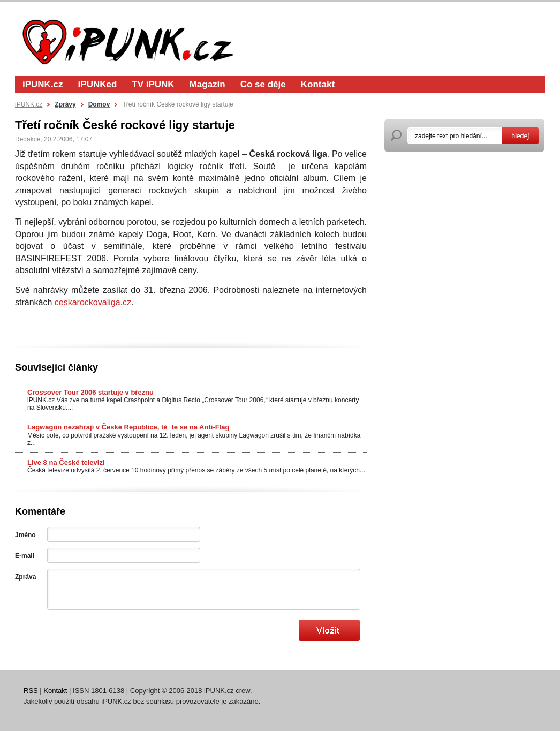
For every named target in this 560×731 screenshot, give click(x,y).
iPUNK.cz (43, 84)
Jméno (25, 535)
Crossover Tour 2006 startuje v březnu (90, 392)
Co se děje (263, 84)
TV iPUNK (153, 84)
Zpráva (25, 577)
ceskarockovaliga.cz (93, 302)
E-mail (25, 556)
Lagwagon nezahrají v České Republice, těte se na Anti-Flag (128, 427)
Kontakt (318, 84)
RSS (31, 691)
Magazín (207, 84)
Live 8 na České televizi (66, 462)
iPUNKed (98, 84)
